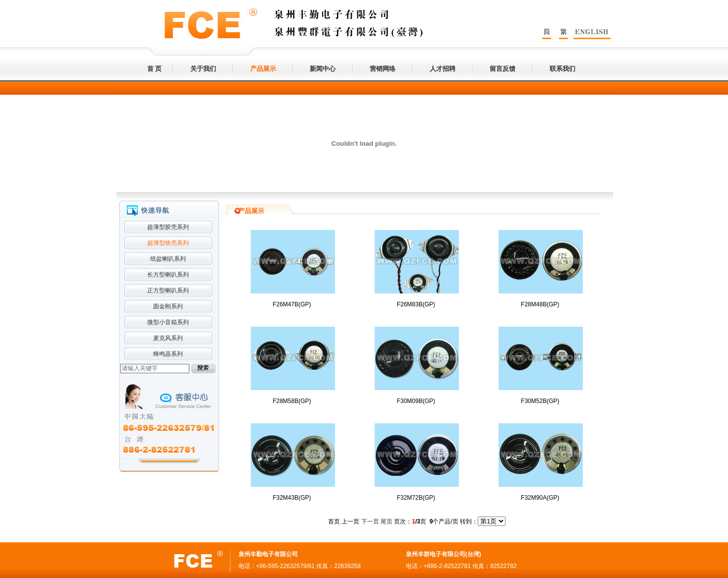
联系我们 (562, 69)
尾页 (387, 521)
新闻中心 (323, 69)
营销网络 (383, 69)
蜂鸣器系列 (168, 354)
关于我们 (203, 69)
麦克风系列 (168, 338)
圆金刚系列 (168, 306)
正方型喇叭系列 (168, 290)
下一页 (370, 521)
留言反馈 (503, 69)
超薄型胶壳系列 (168, 227)
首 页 (155, 69)
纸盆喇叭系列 (168, 259)
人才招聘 (443, 69)
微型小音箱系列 (168, 322)
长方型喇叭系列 (168, 275)
